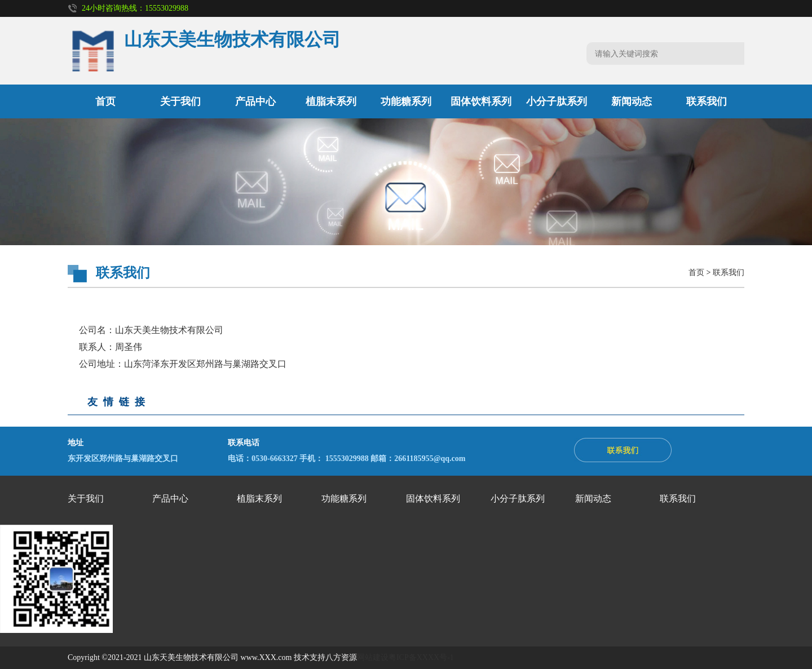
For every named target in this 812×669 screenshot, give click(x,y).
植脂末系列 (331, 101)
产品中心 (255, 101)
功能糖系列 (406, 101)
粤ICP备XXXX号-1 (421, 657)
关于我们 (180, 101)
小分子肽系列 (557, 101)
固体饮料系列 (481, 101)
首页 (105, 101)
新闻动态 (632, 101)
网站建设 (373, 657)
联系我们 (707, 101)
